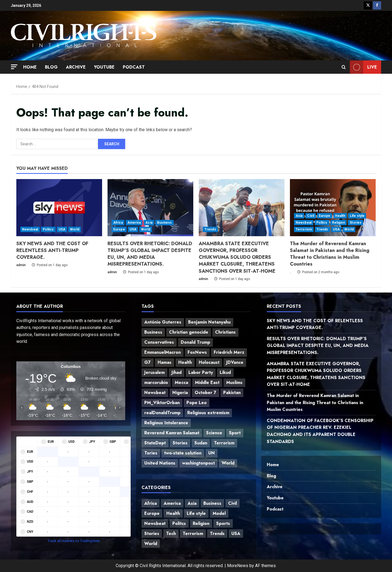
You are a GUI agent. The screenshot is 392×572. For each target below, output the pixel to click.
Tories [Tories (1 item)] (151, 453)
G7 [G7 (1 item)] (148, 362)
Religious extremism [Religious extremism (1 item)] (208, 413)
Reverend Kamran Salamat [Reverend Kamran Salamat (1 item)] (172, 433)
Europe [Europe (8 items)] (152, 513)
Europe (119, 229)
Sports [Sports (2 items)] (223, 523)
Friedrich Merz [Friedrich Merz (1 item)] (229, 352)
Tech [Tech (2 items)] (171, 533)
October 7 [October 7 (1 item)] (206, 393)
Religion (339, 223)
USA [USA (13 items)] (236, 533)
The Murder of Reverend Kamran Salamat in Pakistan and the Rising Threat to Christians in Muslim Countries (330, 254)
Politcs (48, 229)
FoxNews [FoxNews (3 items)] (197, 352)
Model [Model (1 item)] (219, 513)
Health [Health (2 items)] (185, 362)
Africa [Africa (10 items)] (151, 503)
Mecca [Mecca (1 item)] (181, 382)
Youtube (104, 67)
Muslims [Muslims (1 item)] (234, 382)
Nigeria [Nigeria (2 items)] (180, 393)
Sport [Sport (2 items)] (235, 433)
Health (340, 216)
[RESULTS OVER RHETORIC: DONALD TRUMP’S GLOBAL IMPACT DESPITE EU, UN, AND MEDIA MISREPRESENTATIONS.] (150, 208)
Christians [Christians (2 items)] (225, 332)
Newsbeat (30, 229)
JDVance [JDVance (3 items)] (235, 362)
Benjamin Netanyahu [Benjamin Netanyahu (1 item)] (209, 322)
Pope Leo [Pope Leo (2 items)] (197, 403)
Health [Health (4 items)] (173, 513)
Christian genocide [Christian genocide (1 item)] (189, 332)
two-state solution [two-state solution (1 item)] (183, 453)
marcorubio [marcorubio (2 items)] (156, 382)
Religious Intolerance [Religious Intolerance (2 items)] (166, 423)
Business (165, 223)
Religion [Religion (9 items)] (201, 523)
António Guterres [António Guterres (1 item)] (163, 322)
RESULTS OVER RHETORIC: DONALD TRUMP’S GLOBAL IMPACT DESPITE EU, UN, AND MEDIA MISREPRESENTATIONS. (150, 254)
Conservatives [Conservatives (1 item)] (159, 342)
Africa (118, 223)
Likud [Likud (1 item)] (225, 372)
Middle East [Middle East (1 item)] (207, 382)
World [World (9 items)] (228, 463)
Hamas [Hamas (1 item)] (165, 362)
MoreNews (238, 566)
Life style (357, 216)
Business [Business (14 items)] (212, 503)
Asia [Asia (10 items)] (192, 503)
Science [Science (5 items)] (214, 433)
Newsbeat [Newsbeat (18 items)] (155, 523)
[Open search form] (344, 67)
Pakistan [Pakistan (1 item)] (232, 393)
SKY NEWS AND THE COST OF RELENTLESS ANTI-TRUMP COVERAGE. (52, 250)
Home (30, 67)
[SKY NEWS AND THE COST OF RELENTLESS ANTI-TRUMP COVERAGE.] (59, 208)
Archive (76, 67)
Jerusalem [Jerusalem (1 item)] (154, 372)
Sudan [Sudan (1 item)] (201, 443)
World (75, 229)
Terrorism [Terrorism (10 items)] (193, 533)
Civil (311, 216)
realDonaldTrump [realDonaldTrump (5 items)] (162, 413)
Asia (149, 223)
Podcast (134, 67)
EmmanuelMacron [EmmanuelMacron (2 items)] (163, 352)
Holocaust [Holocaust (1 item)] (209, 362)
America (134, 223)
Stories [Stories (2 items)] (180, 443)
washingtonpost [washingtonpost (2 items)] (198, 463)
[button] (14, 67)
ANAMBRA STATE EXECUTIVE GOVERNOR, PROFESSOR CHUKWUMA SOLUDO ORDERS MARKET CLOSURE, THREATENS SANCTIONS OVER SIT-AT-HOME (237, 257)
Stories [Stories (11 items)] (152, 533)
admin (21, 265)
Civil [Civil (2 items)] (232, 503)
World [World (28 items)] (151, 544)
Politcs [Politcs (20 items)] (179, 523)
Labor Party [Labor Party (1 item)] (201, 372)
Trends (210, 229)
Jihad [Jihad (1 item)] (177, 372)
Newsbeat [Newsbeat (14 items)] (155, 393)
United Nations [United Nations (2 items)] (160, 463)
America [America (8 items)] (172, 503)
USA (62, 229)
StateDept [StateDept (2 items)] (155, 443)
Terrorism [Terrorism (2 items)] (224, 443)
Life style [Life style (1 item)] (196, 513)
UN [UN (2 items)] (212, 453)
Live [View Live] (363, 67)
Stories (356, 223)
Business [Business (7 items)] (153, 332)
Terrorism (304, 229)
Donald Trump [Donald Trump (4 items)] (195, 342)
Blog (51, 67)
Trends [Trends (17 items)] (217, 533)
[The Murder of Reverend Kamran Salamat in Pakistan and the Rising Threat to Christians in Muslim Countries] (333, 208)
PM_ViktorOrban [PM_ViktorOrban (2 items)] (162, 403)
